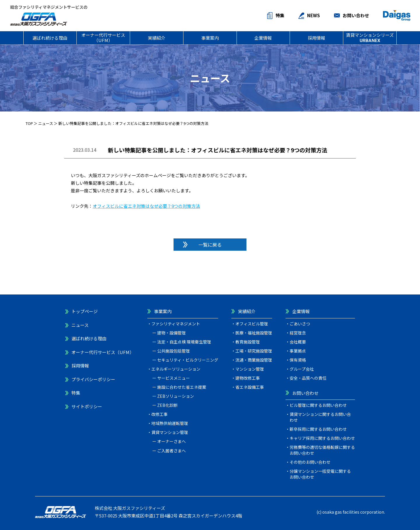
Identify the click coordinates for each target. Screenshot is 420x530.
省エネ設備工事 (250, 387)
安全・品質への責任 (308, 378)
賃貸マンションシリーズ (370, 38)
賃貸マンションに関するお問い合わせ (320, 417)
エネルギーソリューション (176, 369)
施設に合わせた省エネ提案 (182, 387)
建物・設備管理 (171, 333)
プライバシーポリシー (93, 379)
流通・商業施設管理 (254, 360)
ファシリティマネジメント (176, 324)
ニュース (46, 123)
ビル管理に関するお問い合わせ (318, 405)
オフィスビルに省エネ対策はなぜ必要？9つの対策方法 (146, 206)
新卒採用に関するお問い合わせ (318, 429)
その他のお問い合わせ (310, 462)
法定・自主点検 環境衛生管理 (184, 342)
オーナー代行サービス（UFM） (103, 37)
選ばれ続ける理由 (50, 38)
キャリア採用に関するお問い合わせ (322, 438)
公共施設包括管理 (174, 351)
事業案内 (210, 38)
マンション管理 (250, 369)
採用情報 (316, 38)
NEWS (314, 15)
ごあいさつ (300, 324)
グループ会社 (302, 369)
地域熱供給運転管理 (170, 423)
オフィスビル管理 (252, 324)
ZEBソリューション (176, 396)
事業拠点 (298, 351)
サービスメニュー (174, 378)
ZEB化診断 (167, 405)
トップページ (85, 311)
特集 (280, 15)
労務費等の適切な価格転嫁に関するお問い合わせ (322, 450)
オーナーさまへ (171, 441)
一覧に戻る (210, 245)
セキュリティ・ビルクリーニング (188, 360)
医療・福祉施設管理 (254, 333)
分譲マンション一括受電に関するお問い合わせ (320, 474)
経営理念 (298, 333)
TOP (29, 123)
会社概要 (298, 342)
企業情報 (263, 38)
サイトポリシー (87, 406)
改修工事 (160, 414)
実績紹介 (157, 38)
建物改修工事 (248, 378)
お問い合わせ (356, 15)
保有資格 (298, 360)
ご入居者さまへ (171, 451)
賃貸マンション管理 (170, 432)
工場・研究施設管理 (254, 351)
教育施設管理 (248, 342)
